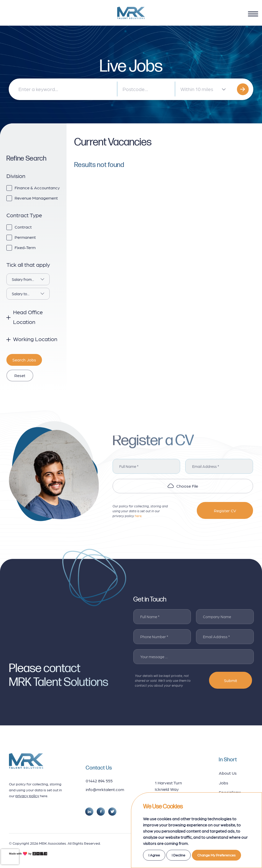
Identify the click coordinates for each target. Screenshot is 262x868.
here (138, 516)
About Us (228, 773)
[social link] (89, 812)
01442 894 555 (99, 781)
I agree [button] (154, 855)
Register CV (225, 510)
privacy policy (27, 796)
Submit (231, 680)
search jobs (24, 360)
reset (20, 375)
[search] (243, 89)
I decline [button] (178, 855)
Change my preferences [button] (216, 855)
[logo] (131, 13)
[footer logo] (26, 761)
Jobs (223, 783)
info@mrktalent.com (105, 789)
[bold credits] (28, 854)
